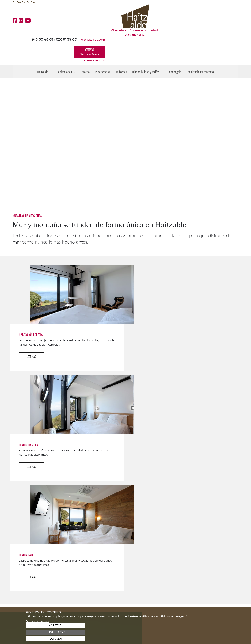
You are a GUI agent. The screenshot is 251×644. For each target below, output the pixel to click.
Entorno (85, 46)
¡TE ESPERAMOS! (224, 547)
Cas (14, 2)
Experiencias (102, 46)
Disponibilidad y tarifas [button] (147, 46)
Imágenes (121, 46)
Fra (28, 2)
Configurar (205, 632)
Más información (37, 639)
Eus (19, 2)
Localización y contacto (200, 46)
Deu (33, 2)
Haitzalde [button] (44, 46)
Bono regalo (174, 46)
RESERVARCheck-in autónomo (223, 24)
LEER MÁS (146, 272)
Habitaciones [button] (66, 46)
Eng (24, 2)
